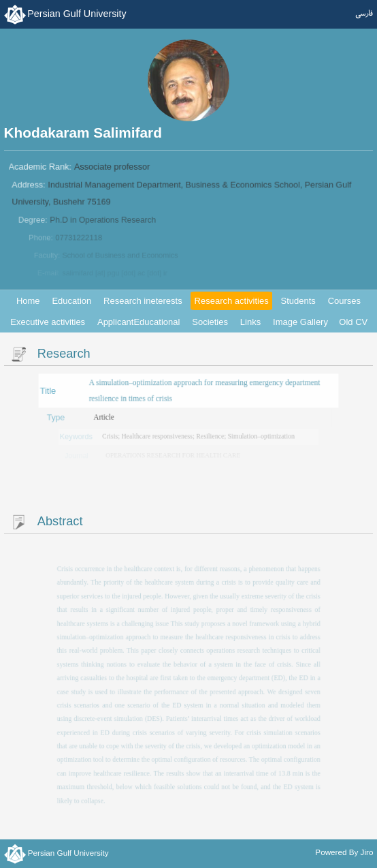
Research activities (232, 301)
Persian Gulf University (77, 14)
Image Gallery (300, 322)
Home (28, 301)
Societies (210, 322)
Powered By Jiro (344, 852)
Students (298, 301)
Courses (344, 301)
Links (250, 322)
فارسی (364, 14)
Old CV (353, 322)
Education (71, 301)
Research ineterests (143, 301)
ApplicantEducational (138, 322)
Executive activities (48, 322)
